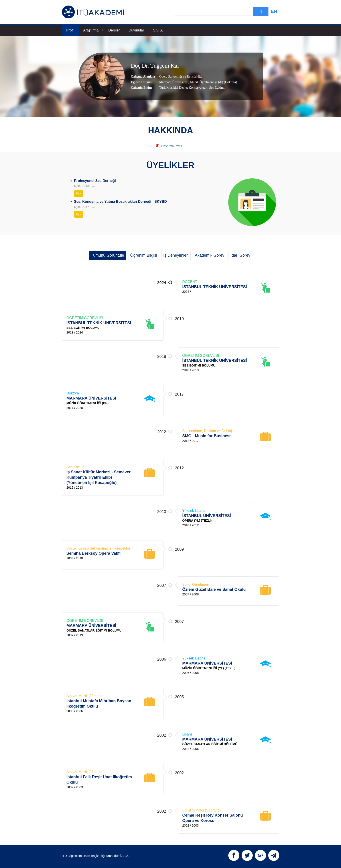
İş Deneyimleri (176, 255)
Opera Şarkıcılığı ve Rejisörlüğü (181, 76)
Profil (70, 30)
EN (274, 11)
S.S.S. (158, 30)
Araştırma (93, 30)
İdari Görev (240, 255)
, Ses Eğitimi (216, 87)
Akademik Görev (210, 255)
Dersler (114, 30)
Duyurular (136, 30)
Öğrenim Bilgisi (144, 255)
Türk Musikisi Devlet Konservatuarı (183, 87)
